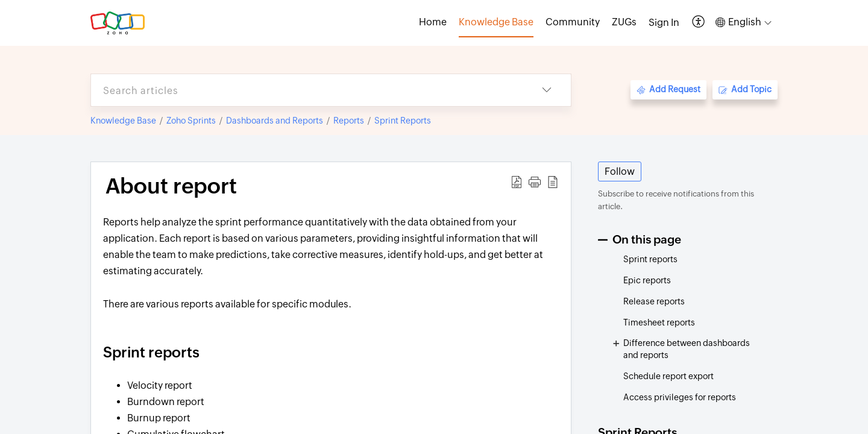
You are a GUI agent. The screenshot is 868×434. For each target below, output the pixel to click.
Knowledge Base (123, 121)
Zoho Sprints (191, 121)
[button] (699, 23)
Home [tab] (433, 22)
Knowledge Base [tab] (496, 22)
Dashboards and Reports (275, 121)
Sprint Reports (403, 121)
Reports (349, 121)
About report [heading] (171, 186)
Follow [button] (620, 171)
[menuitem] (664, 23)
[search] (307, 90)
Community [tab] (573, 22)
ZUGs (624, 22)
